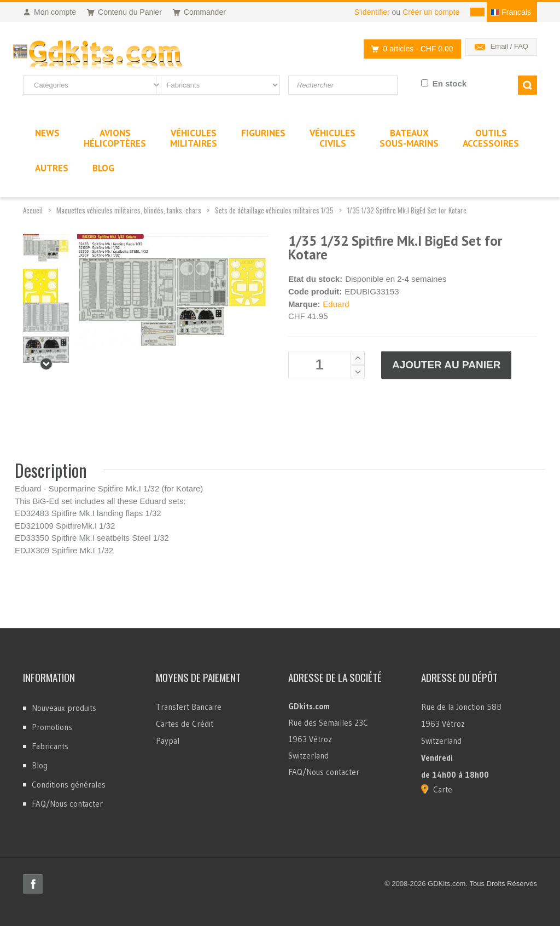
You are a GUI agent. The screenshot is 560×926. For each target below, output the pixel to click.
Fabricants (50, 746)
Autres (52, 168)
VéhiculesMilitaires (194, 138)
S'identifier (372, 12)
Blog (40, 765)
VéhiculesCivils (332, 138)
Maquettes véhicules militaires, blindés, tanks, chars (129, 210)
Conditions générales (69, 785)
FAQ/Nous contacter (67, 804)
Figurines (263, 133)
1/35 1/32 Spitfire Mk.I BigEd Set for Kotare (407, 210)
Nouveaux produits (64, 708)
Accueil (33, 210)
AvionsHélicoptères (115, 138)
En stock (450, 83)
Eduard (336, 304)
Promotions (52, 727)
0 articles (409, 49)
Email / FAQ (509, 46)
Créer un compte (431, 12)
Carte (443, 789)
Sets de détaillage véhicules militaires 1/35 (274, 210)
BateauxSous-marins (409, 138)
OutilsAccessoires (491, 138)
